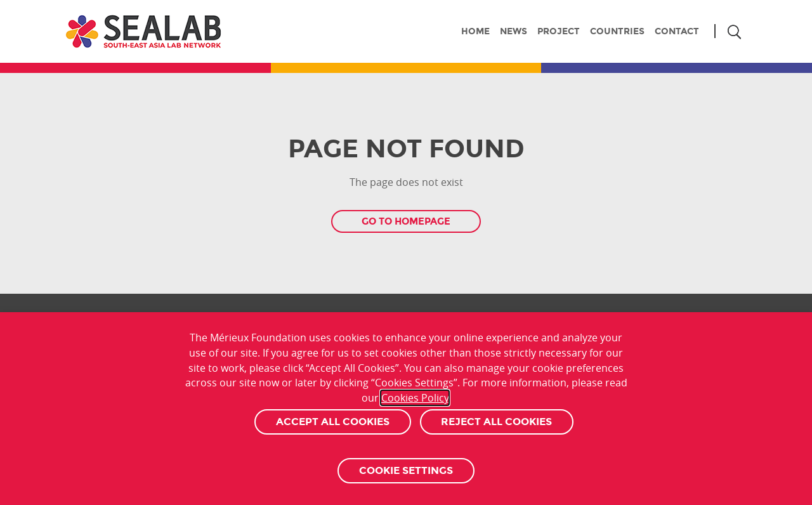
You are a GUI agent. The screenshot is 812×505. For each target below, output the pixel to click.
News (514, 31)
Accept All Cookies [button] (333, 422)
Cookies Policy (415, 398)
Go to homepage (406, 221)
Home (475, 31)
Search (734, 32)
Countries (617, 31)
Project (559, 31)
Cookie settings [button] (406, 470)
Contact (677, 31)
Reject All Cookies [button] (496, 422)
